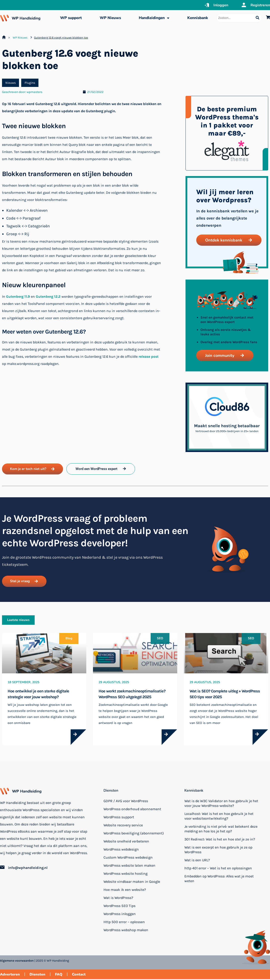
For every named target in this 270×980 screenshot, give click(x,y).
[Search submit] (258, 18)
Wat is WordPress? (118, 899)
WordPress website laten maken (129, 866)
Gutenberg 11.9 (18, 296)
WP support (71, 18)
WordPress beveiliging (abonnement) (134, 834)
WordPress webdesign (121, 850)
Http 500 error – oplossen (124, 923)
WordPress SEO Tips (119, 907)
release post (149, 356)
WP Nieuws (110, 18)
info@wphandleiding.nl (28, 869)
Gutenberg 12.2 (48, 296)
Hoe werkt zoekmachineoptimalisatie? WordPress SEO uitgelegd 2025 (132, 695)
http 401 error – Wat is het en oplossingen (218, 869)
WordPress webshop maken (126, 931)
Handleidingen (154, 18)
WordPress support (119, 818)
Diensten (111, 791)
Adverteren (10, 975)
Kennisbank (198, 18)
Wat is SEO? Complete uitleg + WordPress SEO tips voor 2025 (225, 695)
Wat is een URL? (197, 861)
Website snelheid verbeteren (126, 842)
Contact (79, 975)
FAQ (59, 975)
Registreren (260, 5)
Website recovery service (123, 826)
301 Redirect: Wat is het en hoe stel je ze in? (220, 840)
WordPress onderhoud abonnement (132, 810)
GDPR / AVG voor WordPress (126, 802)
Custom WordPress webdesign (128, 858)
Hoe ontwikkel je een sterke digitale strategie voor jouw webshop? (38, 695)
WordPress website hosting (126, 874)
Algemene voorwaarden (17, 962)
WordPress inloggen (120, 915)
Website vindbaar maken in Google (132, 882)
